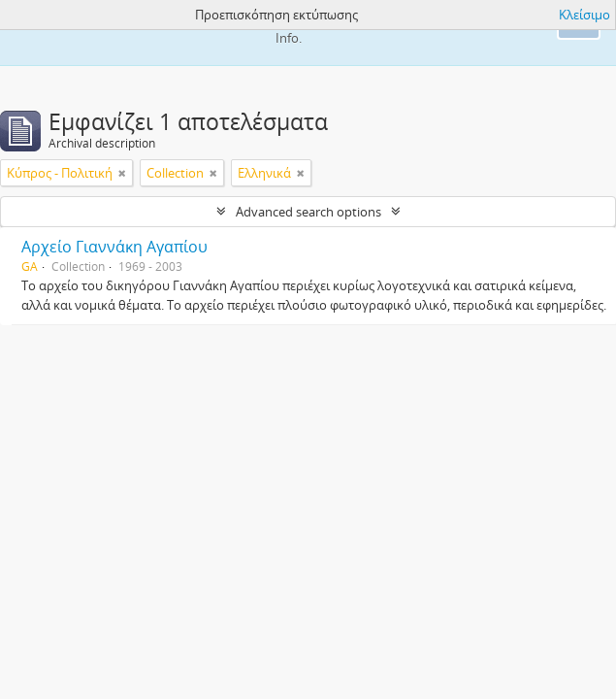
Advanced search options (308, 212)
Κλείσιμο (584, 15)
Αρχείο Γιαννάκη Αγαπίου (114, 247)
